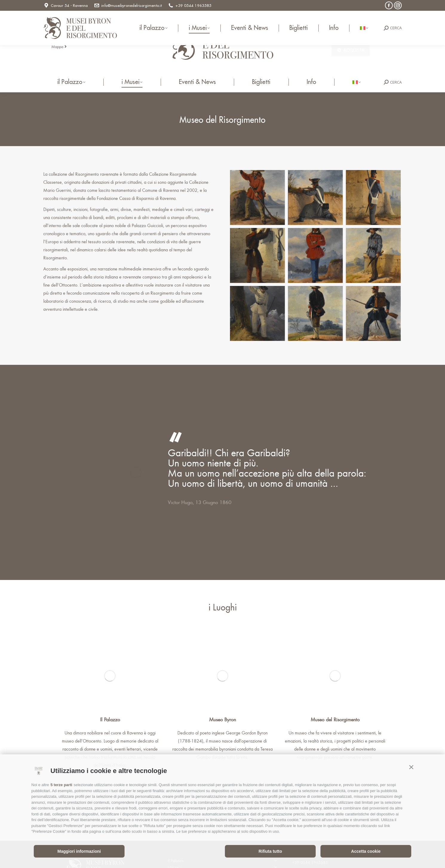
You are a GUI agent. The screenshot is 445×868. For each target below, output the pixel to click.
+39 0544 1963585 (190, 6)
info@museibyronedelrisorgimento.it (128, 6)
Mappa (59, 47)
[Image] (110, 676)
